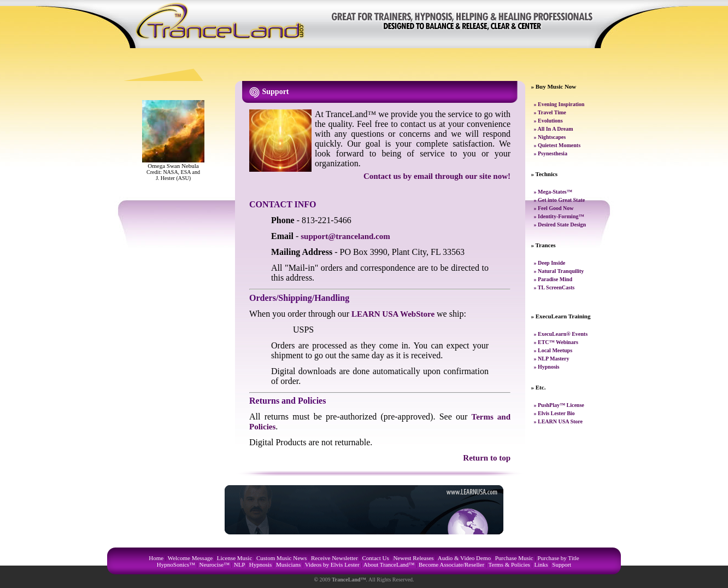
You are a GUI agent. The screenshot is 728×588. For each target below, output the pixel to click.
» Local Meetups (553, 350)
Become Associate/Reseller (451, 564)
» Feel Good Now (554, 208)
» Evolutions (548, 121)
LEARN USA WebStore (393, 314)
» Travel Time (550, 112)
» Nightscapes (550, 137)
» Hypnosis (547, 367)
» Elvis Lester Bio (554, 413)
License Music (234, 558)
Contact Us (376, 558)
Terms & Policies (509, 564)
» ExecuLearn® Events (561, 334)
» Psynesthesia (551, 153)
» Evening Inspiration (559, 104)
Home (156, 558)
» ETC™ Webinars (556, 342)
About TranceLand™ (389, 564)
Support (562, 564)
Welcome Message (190, 558)
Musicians (288, 564)
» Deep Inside (550, 263)
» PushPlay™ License (559, 405)
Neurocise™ (215, 564)
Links (541, 564)
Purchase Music (514, 558)
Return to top (487, 458)
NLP (239, 564)
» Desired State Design (560, 225)
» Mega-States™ (553, 192)
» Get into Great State (560, 200)
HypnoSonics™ (176, 564)
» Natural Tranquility (559, 271)
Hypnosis (261, 564)
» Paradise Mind (553, 279)
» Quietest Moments (557, 145)
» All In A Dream (554, 129)
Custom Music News (281, 558)
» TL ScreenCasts (554, 287)
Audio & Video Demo (464, 558)
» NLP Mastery (552, 359)
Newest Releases (413, 558)
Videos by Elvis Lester (332, 564)
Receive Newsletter (334, 558)
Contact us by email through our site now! (437, 176)
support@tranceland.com (345, 236)
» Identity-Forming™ (559, 216)
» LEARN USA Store (559, 421)
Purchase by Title (558, 558)
